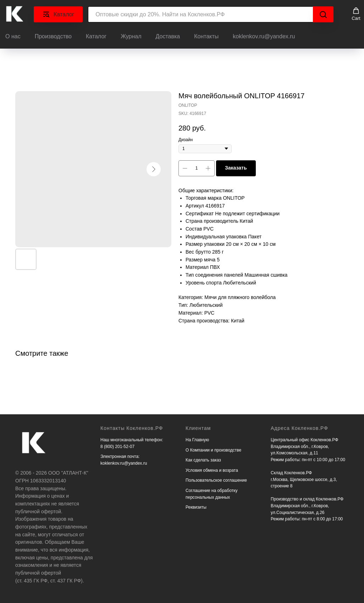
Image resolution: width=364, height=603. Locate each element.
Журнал (131, 36)
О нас (13, 36)
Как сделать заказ (203, 460)
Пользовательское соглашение (216, 480)
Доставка (168, 36)
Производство (53, 36)
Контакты (206, 36)
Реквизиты (196, 507)
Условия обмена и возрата (212, 470)
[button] (356, 14)
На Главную (197, 440)
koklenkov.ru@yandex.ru (264, 36)
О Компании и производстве (213, 450)
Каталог (96, 36)
